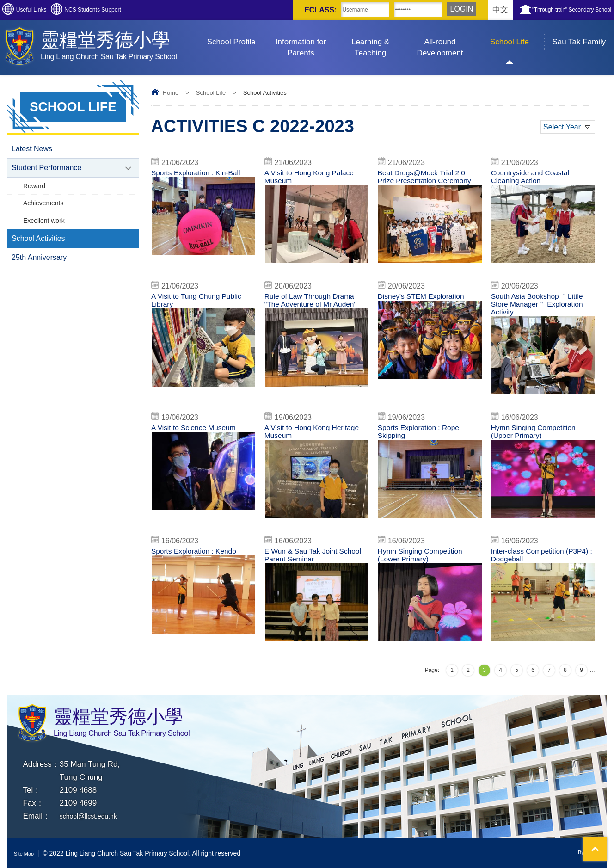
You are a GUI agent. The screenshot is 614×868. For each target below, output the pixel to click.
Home (171, 93)
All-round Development (445, 39)
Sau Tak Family (583, 33)
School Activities (38, 248)
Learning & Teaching (378, 39)
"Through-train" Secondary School (550, 10)
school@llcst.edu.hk (95, 816)
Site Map (27, 853)
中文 (448, 10)
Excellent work (46, 228)
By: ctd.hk (586, 853)
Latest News (32, 150)
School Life (517, 33)
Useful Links (45, 10)
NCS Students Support (134, 10)
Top (591, 827)
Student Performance (46, 170)
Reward (35, 190)
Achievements (45, 209)
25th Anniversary (39, 269)
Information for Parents (306, 39)
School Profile (237, 33)
